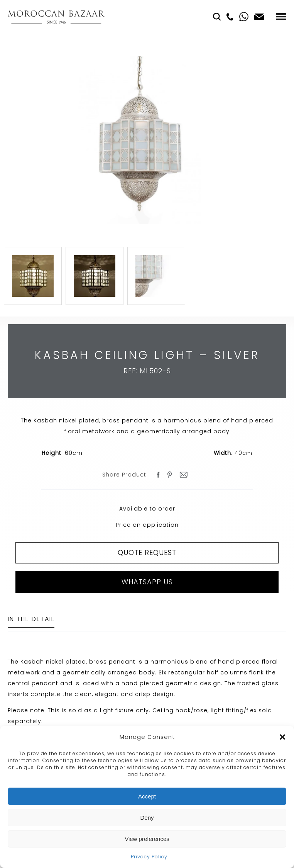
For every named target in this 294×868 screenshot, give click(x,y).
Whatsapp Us (147, 582)
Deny (147, 818)
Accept (147, 796)
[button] (282, 737)
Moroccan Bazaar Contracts (56, 17)
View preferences (147, 839)
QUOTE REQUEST (147, 552)
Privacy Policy (149, 857)
